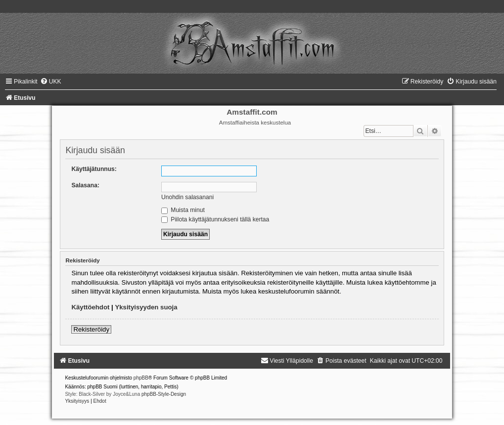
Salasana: (85, 185)
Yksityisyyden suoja (146, 307)
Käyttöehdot (90, 307)
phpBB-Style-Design (164, 394)
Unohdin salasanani (187, 197)
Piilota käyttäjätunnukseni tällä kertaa (215, 219)
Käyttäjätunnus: (94, 169)
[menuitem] (51, 82)
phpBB (141, 378)
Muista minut (183, 210)
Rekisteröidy (91, 329)
